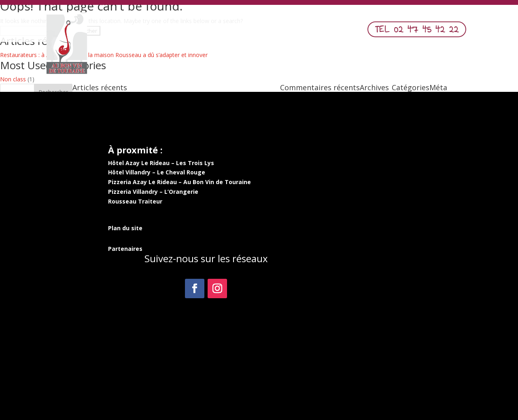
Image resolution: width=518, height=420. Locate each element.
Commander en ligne (303, 32)
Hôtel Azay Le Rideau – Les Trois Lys (161, 163)
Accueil (180, 32)
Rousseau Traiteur (135, 201)
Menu (209, 32)
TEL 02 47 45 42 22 (417, 29)
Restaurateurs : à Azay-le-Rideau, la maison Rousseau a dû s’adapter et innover (104, 55)
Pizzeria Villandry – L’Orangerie (153, 192)
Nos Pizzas (245, 32)
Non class (13, 79)
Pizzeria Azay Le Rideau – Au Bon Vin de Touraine (179, 182)
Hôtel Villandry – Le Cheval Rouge (157, 172)
